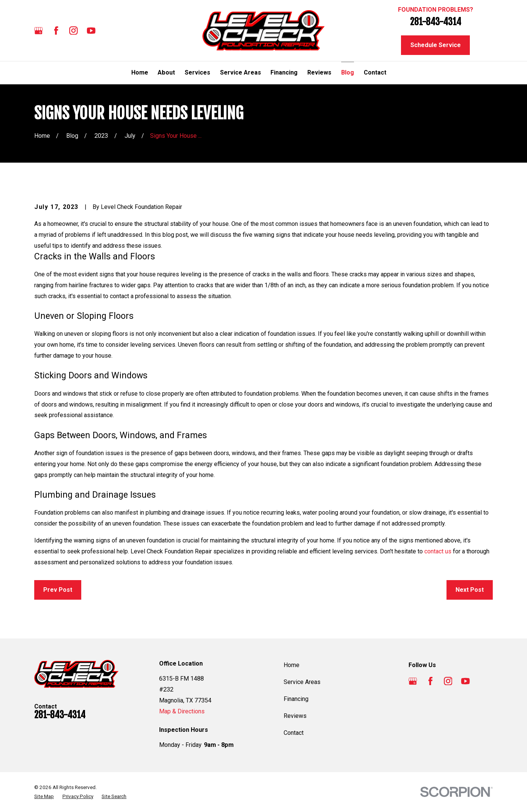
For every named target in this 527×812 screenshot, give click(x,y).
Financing (296, 699)
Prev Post (58, 590)
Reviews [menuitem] (319, 72)
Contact (294, 733)
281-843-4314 (436, 21)
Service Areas (302, 682)
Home (292, 665)
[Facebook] (56, 31)
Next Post (470, 590)
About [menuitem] (166, 72)
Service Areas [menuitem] (241, 72)
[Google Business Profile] (39, 31)
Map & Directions (182, 711)
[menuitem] (44, 797)
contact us (438, 551)
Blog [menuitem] (348, 72)
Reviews (295, 716)
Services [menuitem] (197, 72)
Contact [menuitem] (375, 72)
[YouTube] (91, 31)
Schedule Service (436, 45)
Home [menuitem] (140, 72)
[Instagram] (74, 31)
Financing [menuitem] (284, 72)
